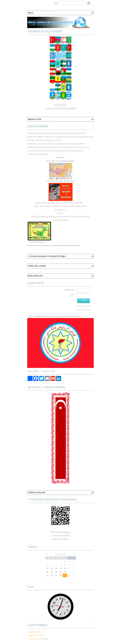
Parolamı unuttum (84, 306)
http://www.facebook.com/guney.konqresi (54, 316)
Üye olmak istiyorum (83, 309)
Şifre (72, 295)
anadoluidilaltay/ (60, 539)
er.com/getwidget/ (60, 535)
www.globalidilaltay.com (37, 242)
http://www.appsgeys (60, 532)
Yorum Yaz (48, 371)
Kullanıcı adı (69, 290)
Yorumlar (33, 371)
